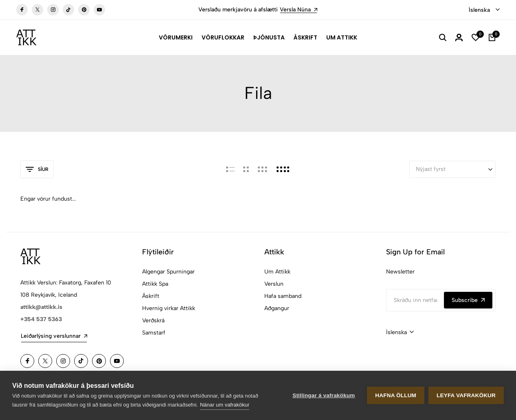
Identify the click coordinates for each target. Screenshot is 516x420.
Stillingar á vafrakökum (324, 395)
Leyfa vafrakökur (466, 395)
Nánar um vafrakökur (225, 405)
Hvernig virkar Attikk (169, 308)
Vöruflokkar (223, 37)
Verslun (274, 284)
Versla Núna (299, 10)
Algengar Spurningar (168, 272)
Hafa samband (283, 296)
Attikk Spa (155, 284)
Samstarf (154, 333)
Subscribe (468, 300)
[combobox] (484, 10)
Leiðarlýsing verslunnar (54, 336)
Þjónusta (269, 37)
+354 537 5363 (41, 319)
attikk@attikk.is (41, 307)
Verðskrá (153, 320)
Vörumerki (176, 37)
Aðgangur (277, 308)
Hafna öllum (396, 395)
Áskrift (305, 37)
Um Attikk (342, 37)
